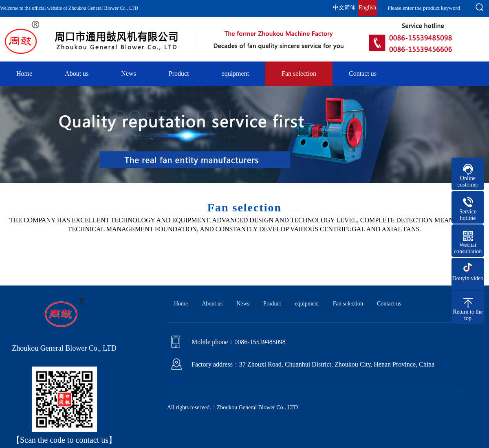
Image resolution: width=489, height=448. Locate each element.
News (128, 74)
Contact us (363, 74)
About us (77, 74)
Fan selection (299, 74)
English (367, 8)
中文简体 (344, 8)
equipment (236, 74)
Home (24, 74)
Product (179, 74)
